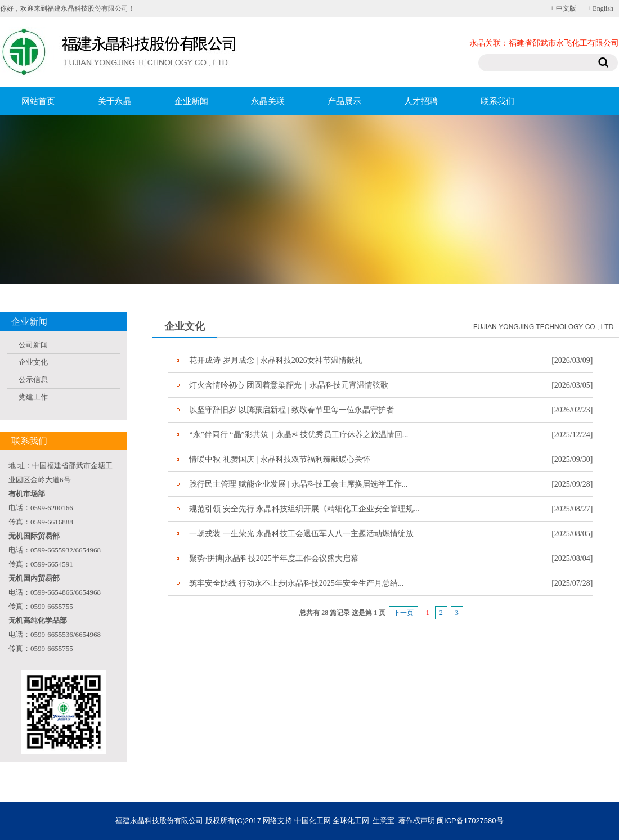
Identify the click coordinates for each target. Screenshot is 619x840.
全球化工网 (351, 821)
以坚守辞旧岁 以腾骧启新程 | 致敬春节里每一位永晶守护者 (291, 410)
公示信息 (33, 379)
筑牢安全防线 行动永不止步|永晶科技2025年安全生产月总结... (296, 583)
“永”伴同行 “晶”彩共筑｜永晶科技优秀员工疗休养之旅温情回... (299, 435)
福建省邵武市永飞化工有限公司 (564, 43)
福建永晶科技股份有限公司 (159, 821)
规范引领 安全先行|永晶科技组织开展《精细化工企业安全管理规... (304, 509)
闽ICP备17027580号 (470, 821)
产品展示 (344, 101)
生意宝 (383, 821)
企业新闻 (191, 101)
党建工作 (33, 397)
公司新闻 (33, 345)
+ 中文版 (563, 8)
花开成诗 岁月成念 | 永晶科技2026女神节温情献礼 (275, 360)
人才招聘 (421, 101)
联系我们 (497, 101)
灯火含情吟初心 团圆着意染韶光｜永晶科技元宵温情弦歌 (289, 385)
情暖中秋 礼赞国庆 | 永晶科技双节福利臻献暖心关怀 (279, 459)
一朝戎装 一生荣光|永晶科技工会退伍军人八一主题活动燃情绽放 (301, 534)
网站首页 (38, 101)
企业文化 (33, 362)
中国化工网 (313, 821)
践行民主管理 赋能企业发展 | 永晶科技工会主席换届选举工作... (298, 484)
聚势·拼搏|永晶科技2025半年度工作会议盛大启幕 (273, 558)
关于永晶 (115, 101)
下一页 (403, 613)
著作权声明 (417, 821)
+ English (600, 8)
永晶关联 (268, 101)
